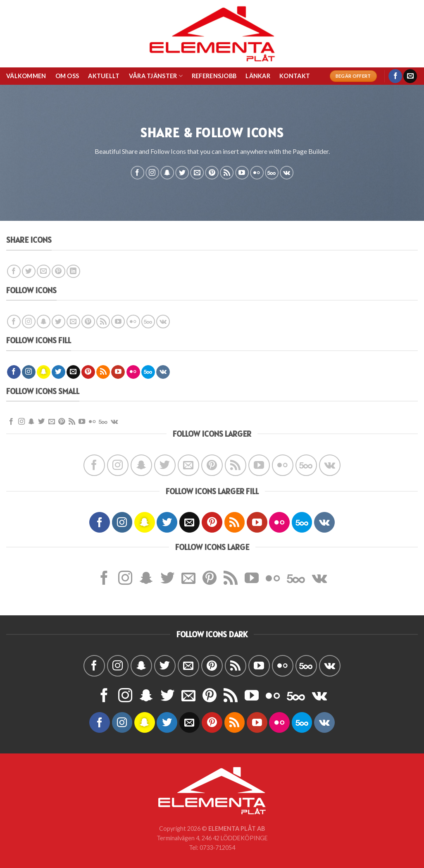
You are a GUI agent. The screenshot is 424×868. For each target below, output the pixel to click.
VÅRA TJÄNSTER (156, 76)
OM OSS (67, 76)
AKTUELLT (104, 76)
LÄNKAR (258, 76)
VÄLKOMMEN (26, 76)
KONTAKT (295, 76)
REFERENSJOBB (214, 76)
